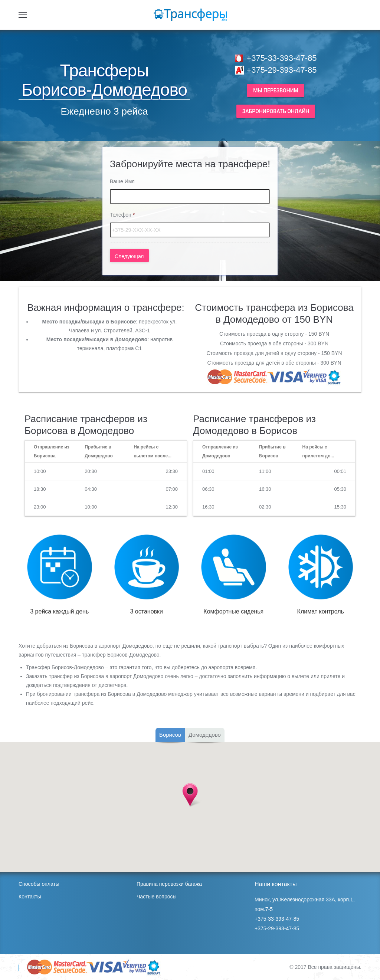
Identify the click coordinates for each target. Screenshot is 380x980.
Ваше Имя (122, 181)
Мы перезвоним (276, 91)
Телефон (122, 215)
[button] (190, 795)
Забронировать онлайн (276, 111)
